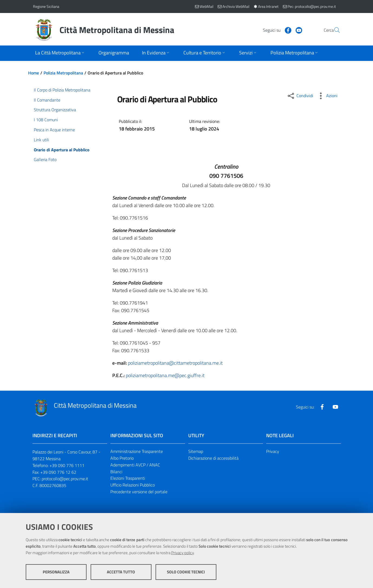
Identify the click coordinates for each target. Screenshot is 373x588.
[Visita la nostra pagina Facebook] (275, 30)
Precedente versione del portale (139, 492)
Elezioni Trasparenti (128, 478)
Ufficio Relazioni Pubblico (133, 485)
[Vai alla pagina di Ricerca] (334, 30)
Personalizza (56, 572)
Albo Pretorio (122, 458)
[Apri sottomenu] (60, 53)
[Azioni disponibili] (327, 96)
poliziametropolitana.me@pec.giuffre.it (165, 375)
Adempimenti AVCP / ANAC (135, 465)
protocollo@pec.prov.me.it (65, 479)
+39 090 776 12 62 (58, 472)
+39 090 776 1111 (67, 465)
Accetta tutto (121, 572)
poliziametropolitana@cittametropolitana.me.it (175, 363)
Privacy (273, 451)
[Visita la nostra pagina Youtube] (286, 30)
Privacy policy (182, 553)
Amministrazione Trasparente (137, 451)
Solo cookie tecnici (186, 572)
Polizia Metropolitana (63, 73)
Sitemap (196, 451)
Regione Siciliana (46, 6)
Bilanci (116, 472)
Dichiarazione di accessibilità (213, 458)
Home (34, 73)
